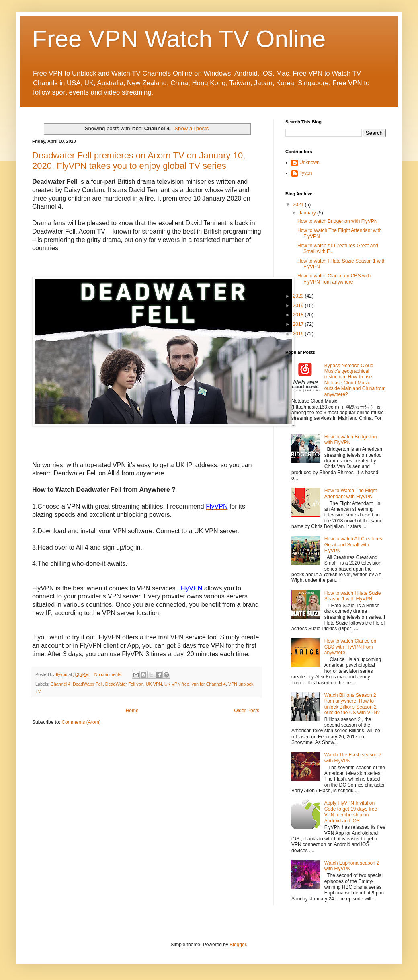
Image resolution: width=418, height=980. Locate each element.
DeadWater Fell (88, 684)
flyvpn (306, 173)
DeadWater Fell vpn (124, 684)
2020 (299, 296)
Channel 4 (60, 684)
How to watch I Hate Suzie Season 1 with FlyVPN (353, 596)
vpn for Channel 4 (209, 684)
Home (132, 711)
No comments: (109, 674)
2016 (299, 334)
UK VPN (154, 684)
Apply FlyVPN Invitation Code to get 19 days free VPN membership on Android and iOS (351, 812)
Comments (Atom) (81, 722)
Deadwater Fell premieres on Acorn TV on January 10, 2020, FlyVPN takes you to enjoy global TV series (139, 161)
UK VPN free (177, 684)
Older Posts (247, 711)
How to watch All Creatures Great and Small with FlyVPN (353, 545)
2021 (299, 205)
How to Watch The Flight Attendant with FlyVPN (351, 493)
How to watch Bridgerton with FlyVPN (337, 221)
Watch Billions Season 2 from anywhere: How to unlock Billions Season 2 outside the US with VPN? (352, 704)
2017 (299, 324)
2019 (299, 306)
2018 (299, 315)
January (308, 213)
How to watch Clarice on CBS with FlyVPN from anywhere (334, 279)
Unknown (309, 162)
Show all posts (192, 128)
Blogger (238, 945)
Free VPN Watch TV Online (179, 39)
